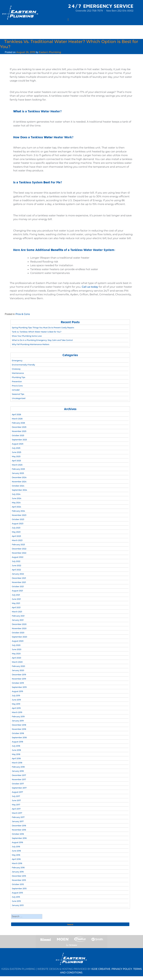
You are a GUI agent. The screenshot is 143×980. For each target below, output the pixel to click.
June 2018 (16, 750)
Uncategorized (19, 398)
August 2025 (18, 444)
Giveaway (16, 369)
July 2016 (16, 847)
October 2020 (18, 633)
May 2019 (16, 704)
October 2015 (18, 884)
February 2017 (18, 817)
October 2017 (18, 784)
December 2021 (19, 578)
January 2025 (18, 473)
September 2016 (19, 838)
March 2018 (17, 763)
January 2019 (18, 721)
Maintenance (18, 373)
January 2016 (18, 872)
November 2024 (19, 482)
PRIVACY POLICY (122, 969)
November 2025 (19, 431)
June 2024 (17, 498)
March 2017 (17, 813)
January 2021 (18, 620)
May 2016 (16, 855)
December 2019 (19, 675)
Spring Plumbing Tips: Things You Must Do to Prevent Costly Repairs (43, 328)
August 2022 (18, 557)
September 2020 (19, 637)
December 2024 (19, 477)
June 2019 (16, 700)
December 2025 (19, 427)
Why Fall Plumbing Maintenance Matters (31, 344)
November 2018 (19, 729)
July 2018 (16, 746)
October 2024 (18, 486)
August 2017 (17, 792)
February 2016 (18, 868)
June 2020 (17, 649)
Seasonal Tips (18, 394)
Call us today (90, 287)
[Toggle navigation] (68, 19)
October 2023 (18, 519)
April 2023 (16, 536)
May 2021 (16, 603)
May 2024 (16, 503)
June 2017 (16, 800)
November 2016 (19, 830)
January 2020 (18, 670)
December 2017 (19, 775)
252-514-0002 (125, 11)
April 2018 (16, 758)
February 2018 (18, 767)
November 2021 (19, 582)
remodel (16, 390)
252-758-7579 (95, 11)
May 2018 (16, 754)
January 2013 (18, 905)
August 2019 (17, 691)
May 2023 (16, 532)
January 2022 (18, 574)
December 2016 (19, 826)
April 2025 (16, 461)
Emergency (17, 361)
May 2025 (16, 456)
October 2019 (18, 683)
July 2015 (16, 897)
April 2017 (16, 809)
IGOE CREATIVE (101, 969)
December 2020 (19, 624)
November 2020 (19, 628)
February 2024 (18, 511)
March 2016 (17, 863)
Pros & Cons (23, 314)
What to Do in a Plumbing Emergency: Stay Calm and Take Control (42, 340)
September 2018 (19, 738)
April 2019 (16, 708)
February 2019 (18, 717)
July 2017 (16, 796)
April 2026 (16, 414)
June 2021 (16, 599)
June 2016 (16, 851)
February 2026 (18, 423)
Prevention (17, 382)
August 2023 (18, 524)
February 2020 (18, 666)
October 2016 (18, 834)
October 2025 (18, 435)
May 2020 (16, 654)
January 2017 (18, 821)
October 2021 (18, 586)
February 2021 (18, 616)
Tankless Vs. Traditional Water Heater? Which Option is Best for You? (69, 44)
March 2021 (17, 612)
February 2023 (18, 545)
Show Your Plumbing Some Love (27, 336)
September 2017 (19, 788)
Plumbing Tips (19, 377)
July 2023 (16, 528)
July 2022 (16, 561)
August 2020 (18, 641)
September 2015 (19, 889)
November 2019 (19, 679)
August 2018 (17, 742)
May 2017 (16, 805)
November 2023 (19, 515)
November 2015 (19, 880)
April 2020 (16, 658)
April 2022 (16, 570)
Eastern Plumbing (50, 52)
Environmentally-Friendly (23, 365)
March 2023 (17, 540)
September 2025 (19, 440)
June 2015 (16, 901)
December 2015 (19, 876)
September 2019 (19, 687)
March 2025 (17, 465)
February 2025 (18, 469)
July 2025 (16, 448)
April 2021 (16, 607)
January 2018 (18, 771)
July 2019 (16, 696)
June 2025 (16, 452)
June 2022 (16, 566)
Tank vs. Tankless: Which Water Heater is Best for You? (37, 332)
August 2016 (17, 842)
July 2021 (16, 595)
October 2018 (18, 733)
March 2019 (17, 712)
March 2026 (17, 419)
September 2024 (19, 490)
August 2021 (17, 591)
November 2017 (19, 779)
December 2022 (19, 549)
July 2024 (16, 494)
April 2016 (16, 859)
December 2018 (19, 725)
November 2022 (19, 553)
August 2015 (17, 893)
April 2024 (16, 507)
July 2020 (16, 645)
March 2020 (17, 662)
